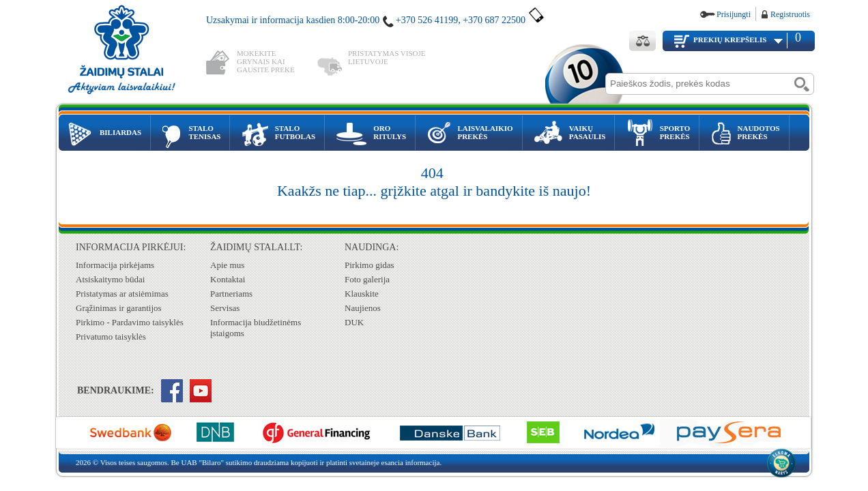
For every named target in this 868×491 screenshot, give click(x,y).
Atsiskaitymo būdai (110, 279)
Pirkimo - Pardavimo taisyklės (130, 322)
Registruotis (790, 14)
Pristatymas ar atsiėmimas (122, 294)
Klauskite (362, 294)
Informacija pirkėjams (115, 265)
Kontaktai (228, 279)
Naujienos (363, 308)
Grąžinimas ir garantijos (119, 308)
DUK (354, 322)
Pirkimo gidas (370, 265)
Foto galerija (367, 279)
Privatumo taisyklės (111, 337)
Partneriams (231, 294)
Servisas (225, 308)
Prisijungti (734, 14)
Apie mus (227, 265)
